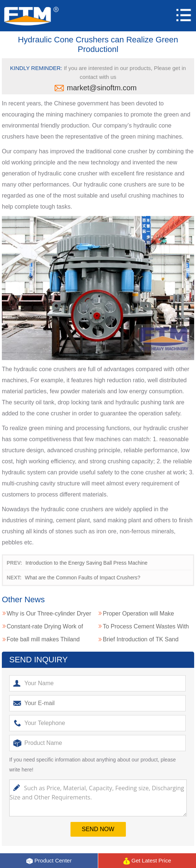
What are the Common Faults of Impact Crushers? (82, 578)
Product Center (49, 861)
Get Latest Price (147, 861)
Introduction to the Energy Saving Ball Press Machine (87, 563)
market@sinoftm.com (102, 88)
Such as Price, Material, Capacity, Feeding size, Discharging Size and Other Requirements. (98, 798)
